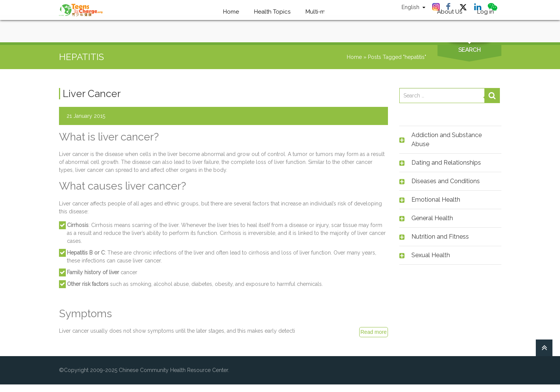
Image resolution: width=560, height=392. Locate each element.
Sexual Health (431, 255)
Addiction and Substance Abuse (447, 140)
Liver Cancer (92, 94)
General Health (432, 218)
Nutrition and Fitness (440, 237)
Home (354, 57)
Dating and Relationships (446, 163)
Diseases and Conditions (446, 181)
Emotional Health (436, 200)
